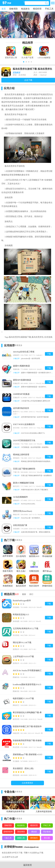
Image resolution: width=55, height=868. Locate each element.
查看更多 (19, 345)
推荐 (17, 594)
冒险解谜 (16, 72)
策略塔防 (13, 9)
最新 (24, 594)
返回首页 (28, 865)
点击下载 (28, 80)
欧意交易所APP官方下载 (12, 853)
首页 (4, 9)
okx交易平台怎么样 (10, 857)
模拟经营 (37, 9)
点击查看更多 (27, 783)
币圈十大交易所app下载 (33, 853)
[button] (24, 62)
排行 (31, 594)
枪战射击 (25, 9)
